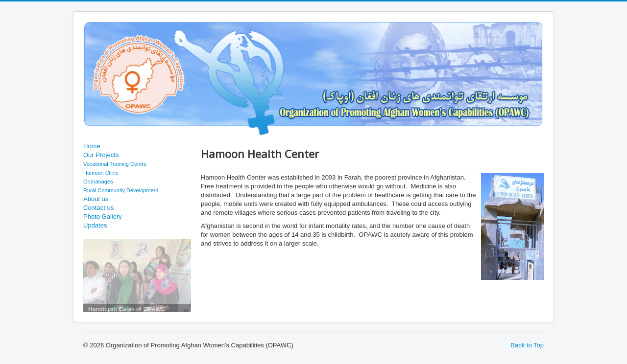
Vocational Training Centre (115, 164)
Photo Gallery (103, 216)
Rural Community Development (121, 190)
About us (96, 199)
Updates (95, 225)
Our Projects (101, 155)
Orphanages (98, 182)
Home (92, 146)
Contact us (98, 208)
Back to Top (527, 345)
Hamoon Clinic (101, 173)
